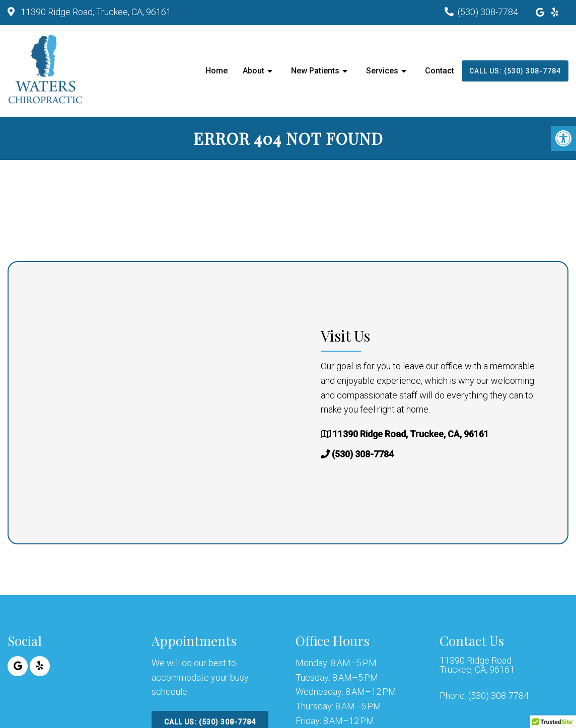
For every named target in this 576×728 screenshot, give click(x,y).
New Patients (315, 71)
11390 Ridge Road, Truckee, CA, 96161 (95, 12)
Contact (440, 71)
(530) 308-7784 (488, 12)
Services (382, 71)
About (254, 71)
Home (217, 71)
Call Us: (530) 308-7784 (515, 71)
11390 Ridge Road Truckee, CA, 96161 (477, 665)
